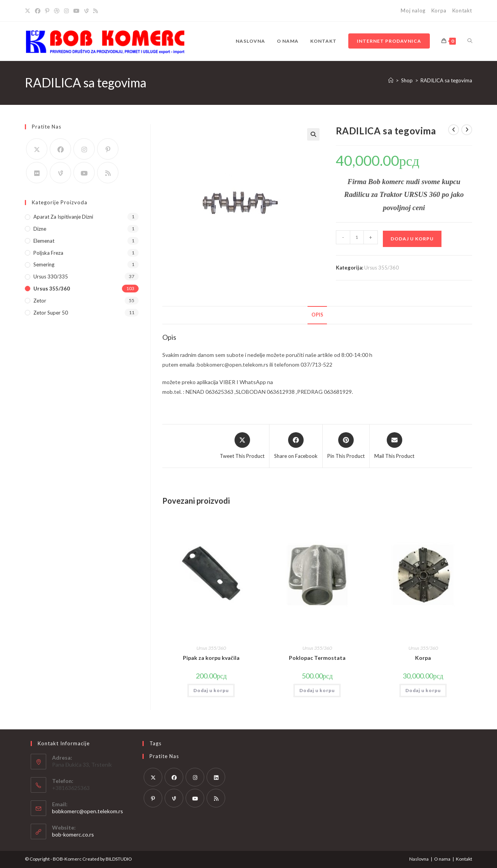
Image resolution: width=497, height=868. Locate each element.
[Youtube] (76, 11)
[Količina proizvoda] (357, 237)
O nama (442, 859)
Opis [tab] (317, 315)
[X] (29, 11)
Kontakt (462, 10)
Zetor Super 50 (51, 313)
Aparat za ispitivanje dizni (63, 217)
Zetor (40, 301)
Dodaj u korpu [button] (211, 690)
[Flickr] (37, 173)
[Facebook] (38, 11)
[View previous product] (454, 130)
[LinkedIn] (216, 777)
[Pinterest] (47, 11)
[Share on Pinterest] (346, 446)
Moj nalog (413, 10)
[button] (313, 134)
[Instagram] (66, 11)
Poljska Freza (48, 253)
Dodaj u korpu (412, 239)
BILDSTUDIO (119, 859)
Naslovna (419, 859)
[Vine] (86, 11)
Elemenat (44, 241)
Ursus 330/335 (51, 277)
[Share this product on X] (242, 446)
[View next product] (467, 130)
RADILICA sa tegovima (446, 80)
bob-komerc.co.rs (73, 834)
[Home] (391, 80)
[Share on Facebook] (296, 446)
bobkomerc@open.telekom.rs (88, 811)
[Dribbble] (57, 11)
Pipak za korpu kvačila (211, 658)
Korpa (439, 10)
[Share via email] (394, 446)
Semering (44, 264)
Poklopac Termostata (317, 658)
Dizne (40, 229)
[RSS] (96, 11)
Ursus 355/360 (381, 268)
